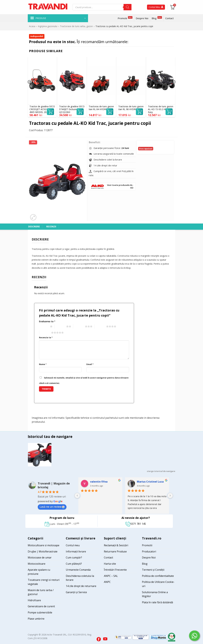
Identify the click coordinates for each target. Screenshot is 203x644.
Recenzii (51, 226)
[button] (58, 18)
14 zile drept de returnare (81, 586)
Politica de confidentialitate (158, 576)
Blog (157, 18)
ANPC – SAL (111, 576)
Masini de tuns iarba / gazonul (41, 592)
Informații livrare (76, 551)
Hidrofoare (34, 600)
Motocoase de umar (40, 557)
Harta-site (110, 564)
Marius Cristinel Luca (150, 482)
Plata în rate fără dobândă (157, 602)
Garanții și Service (76, 592)
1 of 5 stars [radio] (44, 327)
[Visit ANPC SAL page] (124, 637)
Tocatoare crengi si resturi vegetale (44, 582)
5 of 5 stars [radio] (45, 333)
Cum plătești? (74, 564)
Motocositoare (37, 564)
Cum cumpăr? (74, 557)
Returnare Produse (115, 551)
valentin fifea (99, 482)
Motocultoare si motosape (44, 545)
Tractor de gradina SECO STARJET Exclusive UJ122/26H (72, 109)
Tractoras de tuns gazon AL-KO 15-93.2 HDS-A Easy (161, 109)
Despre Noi (142, 18)
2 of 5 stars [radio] (60, 327)
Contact (169, 18)
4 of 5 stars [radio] (100, 327)
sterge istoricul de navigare (161, 471)
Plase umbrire (36, 619)
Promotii (125, 18)
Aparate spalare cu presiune (39, 572)
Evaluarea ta (47, 321)
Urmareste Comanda (78, 570)
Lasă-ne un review (52, 507)
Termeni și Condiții (153, 570)
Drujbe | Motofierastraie (43, 551)
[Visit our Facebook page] (99, 638)
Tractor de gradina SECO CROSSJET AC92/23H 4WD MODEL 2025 (42, 109)
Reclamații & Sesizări (116, 545)
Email (90, 364)
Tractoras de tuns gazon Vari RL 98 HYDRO (131, 108)
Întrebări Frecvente (115, 570)
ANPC (107, 582)
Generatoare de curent (41, 606)
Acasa (32, 26)
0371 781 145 (136, 524)
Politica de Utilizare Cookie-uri (158, 584)
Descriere (34, 226)
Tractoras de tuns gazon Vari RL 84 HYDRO (101, 108)
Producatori (149, 551)
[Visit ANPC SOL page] (141, 637)
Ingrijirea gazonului (48, 26)
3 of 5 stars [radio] (79, 327)
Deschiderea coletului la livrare (80, 578)
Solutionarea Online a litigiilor (155, 594)
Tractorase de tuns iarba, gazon (76, 26)
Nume (43, 364)
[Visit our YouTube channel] (105, 638)
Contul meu (73, 545)
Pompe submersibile (40, 612)
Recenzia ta (46, 338)
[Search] (128, 7)
